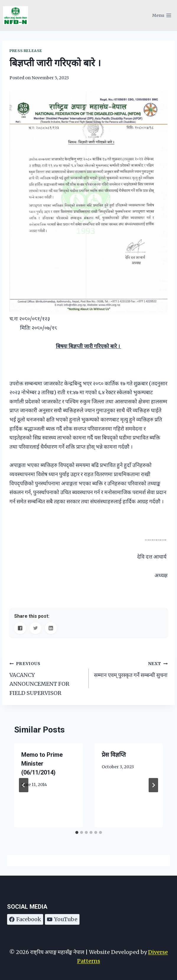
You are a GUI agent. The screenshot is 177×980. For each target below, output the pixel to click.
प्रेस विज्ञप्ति (114, 755)
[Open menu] (162, 16)
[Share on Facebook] (20, 628)
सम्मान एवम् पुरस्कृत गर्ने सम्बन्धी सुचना (131, 669)
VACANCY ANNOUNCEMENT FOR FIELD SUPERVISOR (46, 678)
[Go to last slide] (24, 785)
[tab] (77, 832)
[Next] (153, 785)
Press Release (26, 51)
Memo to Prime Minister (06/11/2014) (42, 764)
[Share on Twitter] (35, 628)
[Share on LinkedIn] (51, 628)
